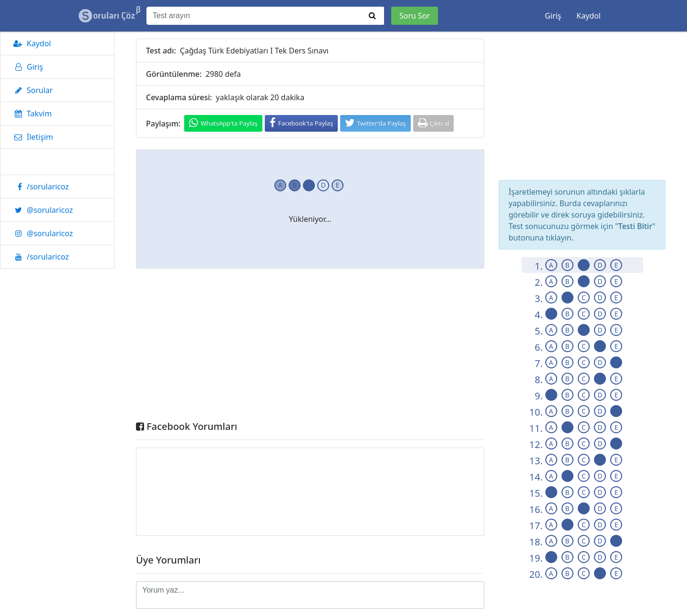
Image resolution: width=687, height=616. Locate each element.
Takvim (31, 114)
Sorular (31, 90)
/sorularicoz (39, 187)
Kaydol (588, 16)
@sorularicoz (42, 210)
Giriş (553, 16)
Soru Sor (415, 16)
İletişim (31, 137)
